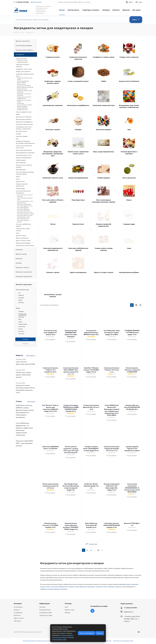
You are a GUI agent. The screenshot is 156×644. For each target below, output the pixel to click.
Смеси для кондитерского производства (53, 249)
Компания (106, 10)
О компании (18, 607)
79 (98, 550)
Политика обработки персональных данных (37, 641)
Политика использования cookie (123, 641)
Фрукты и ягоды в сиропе (104, 272)
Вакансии (126, 10)
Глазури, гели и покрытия (129, 57)
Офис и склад (19, 618)
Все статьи (31, 402)
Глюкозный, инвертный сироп (104, 105)
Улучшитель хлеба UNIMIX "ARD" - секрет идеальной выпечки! (24, 443)
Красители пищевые (104, 129)
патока (48, 587)
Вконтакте (92, 611)
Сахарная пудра (129, 224)
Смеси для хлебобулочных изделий (78, 249)
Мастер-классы (74, 10)
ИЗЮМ (104, 81)
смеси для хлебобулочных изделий (63, 587)
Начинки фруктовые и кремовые (129, 153)
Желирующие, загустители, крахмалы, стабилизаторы (129, 106)
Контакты (116, 10)
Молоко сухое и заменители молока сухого (78, 153)
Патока (53, 224)
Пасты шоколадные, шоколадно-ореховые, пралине (104, 201)
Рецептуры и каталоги (91, 10)
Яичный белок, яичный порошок (53, 295)
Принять (100, 633)
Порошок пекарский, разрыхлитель (104, 225)
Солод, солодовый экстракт (78, 81)
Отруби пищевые (104, 178)
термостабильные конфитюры (85, 587)
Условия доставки (46, 612)
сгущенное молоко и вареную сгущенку (108, 587)
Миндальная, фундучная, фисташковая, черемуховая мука (53, 154)
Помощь (42, 607)
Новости (17, 610)
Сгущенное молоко (53, 57)
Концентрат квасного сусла (53, 178)
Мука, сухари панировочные (104, 152)
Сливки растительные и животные (78, 58)
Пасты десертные (129, 178)
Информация (45, 603)
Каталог (62, 10)
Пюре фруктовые (78, 200)
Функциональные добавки (129, 272)
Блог (67, 607)
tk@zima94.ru (129, 612)
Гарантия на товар (46, 615)
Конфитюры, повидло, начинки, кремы (53, 82)
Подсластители (78, 224)
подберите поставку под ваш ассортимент (54, 589)
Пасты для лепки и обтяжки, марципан (53, 201)
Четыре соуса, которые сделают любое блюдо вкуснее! (23, 375)
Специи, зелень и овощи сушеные (104, 249)
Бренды (68, 612)
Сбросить (26, 344)
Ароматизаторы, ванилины (53, 105)
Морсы (129, 200)
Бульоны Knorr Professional (129, 81)
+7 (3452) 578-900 (130, 608)
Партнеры (17, 621)
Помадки (78, 129)
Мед (129, 129)
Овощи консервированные (78, 178)
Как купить (137, 10)
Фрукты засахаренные (78, 272)
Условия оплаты (45, 610)
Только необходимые (87, 633)
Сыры (129, 248)
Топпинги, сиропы (53, 272)
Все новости (31, 356)
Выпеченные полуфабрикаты (78, 105)
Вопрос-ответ (70, 610)
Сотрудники (18, 612)
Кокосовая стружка (53, 129)
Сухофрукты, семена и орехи (104, 57)
